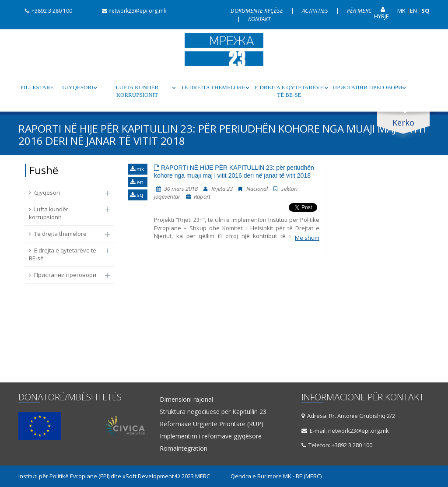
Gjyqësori (78, 87)
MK (401, 11)
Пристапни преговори (368, 87)
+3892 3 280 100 (45, 11)
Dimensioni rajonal (186, 399)
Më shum (307, 238)
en (137, 182)
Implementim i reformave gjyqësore (211, 436)
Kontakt (259, 19)
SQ (425, 11)
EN (413, 11)
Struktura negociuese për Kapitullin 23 (213, 412)
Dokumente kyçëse (257, 11)
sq (136, 195)
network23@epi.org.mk (131, 11)
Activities (316, 11)
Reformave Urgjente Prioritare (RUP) (212, 424)
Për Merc (359, 11)
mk (137, 169)
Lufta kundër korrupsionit (137, 91)
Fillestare (37, 87)
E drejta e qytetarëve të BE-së (289, 91)
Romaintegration (184, 448)
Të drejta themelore (213, 87)
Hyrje (381, 13)
